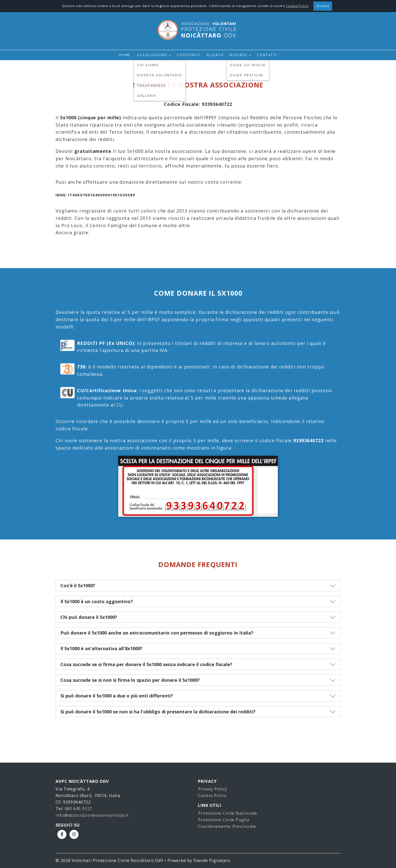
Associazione (152, 55)
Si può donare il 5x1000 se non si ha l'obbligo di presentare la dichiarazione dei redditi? (158, 712)
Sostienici (189, 55)
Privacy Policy (213, 789)
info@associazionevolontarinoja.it (92, 815)
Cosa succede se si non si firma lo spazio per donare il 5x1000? (130, 680)
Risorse (239, 55)
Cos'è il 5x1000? (78, 585)
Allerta (215, 55)
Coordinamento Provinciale (227, 826)
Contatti (267, 55)
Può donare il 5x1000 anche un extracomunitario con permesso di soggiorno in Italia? (157, 633)
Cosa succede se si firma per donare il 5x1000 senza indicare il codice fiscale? (146, 664)
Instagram (74, 834)
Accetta (323, 6)
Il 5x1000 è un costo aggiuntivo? (97, 601)
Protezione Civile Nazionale (228, 813)
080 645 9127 (78, 809)
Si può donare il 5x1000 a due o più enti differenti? (117, 696)
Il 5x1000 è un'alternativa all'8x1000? (101, 648)
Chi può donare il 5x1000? (89, 617)
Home (125, 55)
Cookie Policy (212, 795)
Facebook (62, 834)
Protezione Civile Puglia (224, 820)
